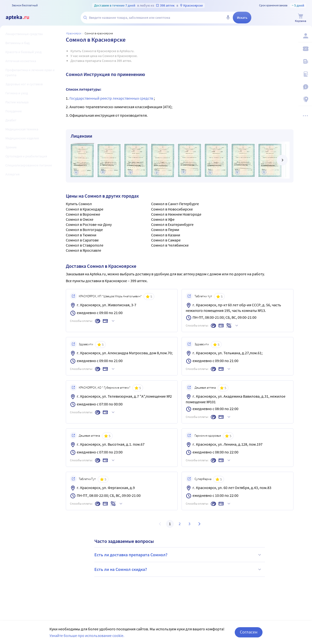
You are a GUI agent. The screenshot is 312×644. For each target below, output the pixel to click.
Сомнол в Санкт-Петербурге (175, 204)
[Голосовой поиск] (228, 18)
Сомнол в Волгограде (84, 230)
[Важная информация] (305, 87)
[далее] (282, 160)
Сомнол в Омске (80, 219)
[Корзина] (301, 18)
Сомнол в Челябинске (170, 245)
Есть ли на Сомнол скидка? (178, 569)
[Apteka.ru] (21, 18)
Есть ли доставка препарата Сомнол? (178, 555)
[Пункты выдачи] (305, 99)
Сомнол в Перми (165, 230)
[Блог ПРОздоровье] (305, 61)
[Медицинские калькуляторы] (305, 74)
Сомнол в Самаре (166, 240)
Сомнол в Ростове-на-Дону (89, 224)
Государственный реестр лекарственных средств (112, 98)
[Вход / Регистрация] (305, 36)
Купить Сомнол (79, 204)
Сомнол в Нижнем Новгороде (176, 214)
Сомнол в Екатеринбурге (172, 224)
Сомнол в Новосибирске (172, 209)
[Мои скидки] (305, 49)
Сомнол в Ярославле (83, 250)
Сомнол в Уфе (163, 219)
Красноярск (74, 33)
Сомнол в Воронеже (83, 214)
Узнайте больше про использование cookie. (87, 638)
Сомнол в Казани (166, 235)
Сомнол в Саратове (82, 240)
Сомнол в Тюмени (81, 235)
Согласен (249, 635)
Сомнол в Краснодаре (85, 209)
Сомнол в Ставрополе (85, 245)
